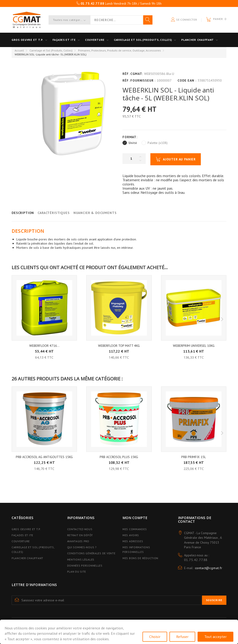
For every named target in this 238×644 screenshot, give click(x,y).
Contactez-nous (80, 529)
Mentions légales (81, 560)
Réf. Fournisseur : (139, 80)
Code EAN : (187, 80)
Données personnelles (85, 566)
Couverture (95, 40)
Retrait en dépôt (80, 535)
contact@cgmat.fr (209, 568)
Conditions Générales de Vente (91, 553)
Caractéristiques (54, 213)
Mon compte (135, 518)
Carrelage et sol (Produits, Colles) (143, 40)
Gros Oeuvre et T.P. (26, 529)
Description (23, 213)
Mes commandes (135, 529)
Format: (131, 137)
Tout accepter (215, 637)
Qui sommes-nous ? (82, 547)
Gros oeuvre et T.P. (27, 40)
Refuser (182, 637)
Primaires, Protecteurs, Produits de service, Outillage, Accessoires (119, 50)
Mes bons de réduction (140, 558)
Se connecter (184, 20)
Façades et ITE (64, 40)
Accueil (19, 50)
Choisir (155, 637)
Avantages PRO (78, 541)
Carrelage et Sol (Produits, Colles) (51, 50)
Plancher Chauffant (198, 40)
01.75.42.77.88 (196, 560)
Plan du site (77, 572)
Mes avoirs (131, 535)
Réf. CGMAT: (133, 74)
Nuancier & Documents (95, 213)
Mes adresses (133, 541)
